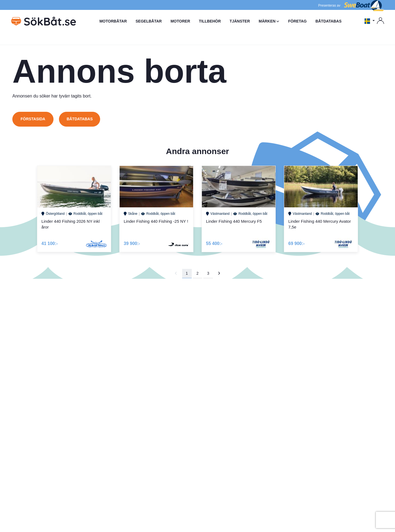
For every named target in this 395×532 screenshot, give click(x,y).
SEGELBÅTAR (149, 21)
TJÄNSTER (240, 21)
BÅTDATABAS (328, 21)
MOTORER (180, 21)
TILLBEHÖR (210, 21)
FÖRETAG (297, 21)
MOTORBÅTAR (113, 21)
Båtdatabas (80, 119)
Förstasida (33, 119)
